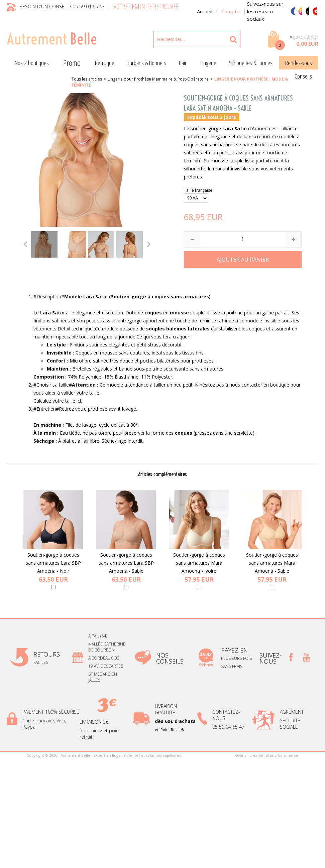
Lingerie (208, 63)
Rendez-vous (299, 63)
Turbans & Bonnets (147, 63)
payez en (235, 650)
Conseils (303, 76)
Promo (72, 63)
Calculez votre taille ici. (58, 401)
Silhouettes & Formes (251, 63)
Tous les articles (87, 79)
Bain (183, 63)
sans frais (232, 666)
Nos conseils (170, 658)
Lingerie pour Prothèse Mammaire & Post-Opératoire (158, 79)
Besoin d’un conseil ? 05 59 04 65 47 (62, 7)
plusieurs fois (237, 658)
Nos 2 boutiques (32, 63)
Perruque (105, 63)
